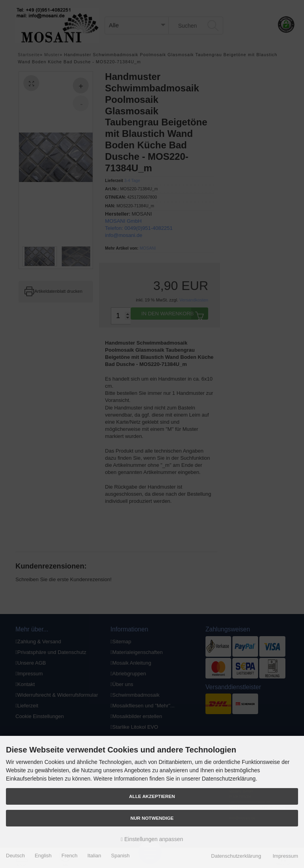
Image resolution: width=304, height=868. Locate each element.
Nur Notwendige (152, 818)
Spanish (121, 856)
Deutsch (15, 856)
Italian (94, 856)
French (69, 856)
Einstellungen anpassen (152, 839)
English (43, 856)
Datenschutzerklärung (236, 856)
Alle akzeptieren (152, 796)
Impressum (285, 856)
